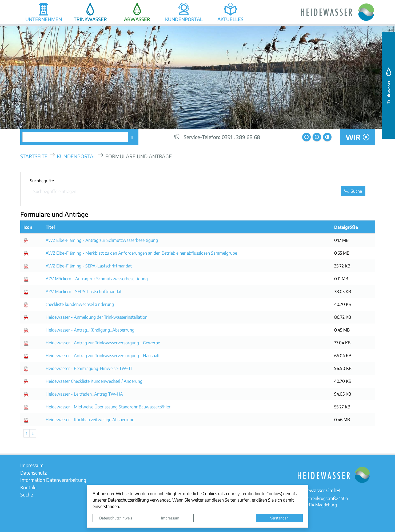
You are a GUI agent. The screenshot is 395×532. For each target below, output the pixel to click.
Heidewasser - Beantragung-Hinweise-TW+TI (89, 368)
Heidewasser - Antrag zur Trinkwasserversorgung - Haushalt (103, 355)
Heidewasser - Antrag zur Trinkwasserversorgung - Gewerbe (103, 343)
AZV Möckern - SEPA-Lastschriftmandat (84, 291)
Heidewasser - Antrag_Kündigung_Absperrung (90, 330)
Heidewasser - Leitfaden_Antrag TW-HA (84, 394)
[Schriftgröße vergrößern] (317, 137)
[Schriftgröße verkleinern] (306, 137)
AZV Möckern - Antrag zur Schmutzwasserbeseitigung (97, 279)
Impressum (170, 518)
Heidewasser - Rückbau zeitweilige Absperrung (90, 419)
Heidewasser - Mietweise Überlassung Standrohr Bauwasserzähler (108, 407)
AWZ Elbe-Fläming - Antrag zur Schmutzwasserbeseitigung (102, 240)
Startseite (34, 156)
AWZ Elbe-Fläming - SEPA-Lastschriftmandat (89, 266)
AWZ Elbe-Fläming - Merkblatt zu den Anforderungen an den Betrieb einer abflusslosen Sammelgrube (141, 253)
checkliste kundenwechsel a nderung (80, 304)
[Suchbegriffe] (185, 191)
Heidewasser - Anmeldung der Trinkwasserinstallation (97, 317)
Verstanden (279, 518)
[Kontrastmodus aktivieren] (327, 137)
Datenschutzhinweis (116, 518)
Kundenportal (76, 156)
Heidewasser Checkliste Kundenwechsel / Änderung (94, 381)
